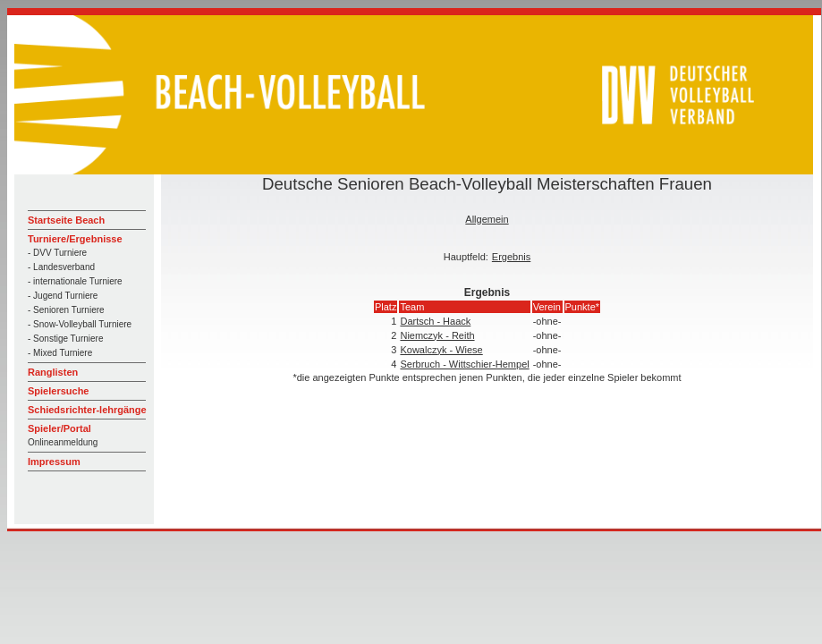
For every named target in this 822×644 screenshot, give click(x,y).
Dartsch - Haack (435, 321)
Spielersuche (58, 391)
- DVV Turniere (57, 253)
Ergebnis (511, 257)
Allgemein (487, 219)
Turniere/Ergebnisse (75, 239)
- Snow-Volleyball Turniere (80, 324)
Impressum (54, 462)
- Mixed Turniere (60, 353)
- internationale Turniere (75, 281)
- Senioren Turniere (66, 310)
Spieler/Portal (59, 428)
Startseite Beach (66, 220)
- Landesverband (61, 267)
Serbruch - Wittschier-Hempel (464, 364)
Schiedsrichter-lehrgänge (87, 410)
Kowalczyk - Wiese (441, 350)
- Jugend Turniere (63, 296)
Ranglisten (53, 372)
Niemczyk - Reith (437, 335)
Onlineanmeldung (63, 442)
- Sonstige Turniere (66, 339)
